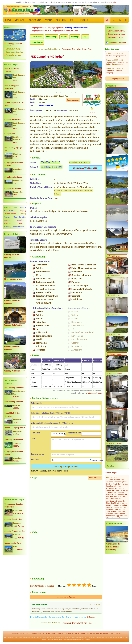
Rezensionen (37, 42)
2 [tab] (37, 89)
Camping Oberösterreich (15, 212)
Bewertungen (35, 20)
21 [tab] (64, 92)
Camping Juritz (10, 134)
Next (100, 76)
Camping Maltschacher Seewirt (14, 164)
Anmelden (61, 20)
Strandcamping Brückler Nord (14, 104)
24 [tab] (76, 92)
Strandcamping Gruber (14, 177)
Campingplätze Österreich (15, 637)
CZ (120, 20)
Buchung (74, 37)
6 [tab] (52, 89)
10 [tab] (68, 89)
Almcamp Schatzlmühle (14, 440)
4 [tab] (45, 89)
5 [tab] (49, 89)
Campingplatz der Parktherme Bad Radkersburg (113, 547)
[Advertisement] (15, 481)
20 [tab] (60, 92)
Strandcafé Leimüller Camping (114, 58)
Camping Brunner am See (15, 531)
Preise (63, 37)
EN (114, 20)
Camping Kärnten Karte (40, 30)
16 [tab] (91, 89)
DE (107, 20)
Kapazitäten (36, 37)
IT (126, 20)
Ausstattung (51, 37)
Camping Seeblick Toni (13, 519)
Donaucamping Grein (13, 543)
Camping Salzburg (15, 223)
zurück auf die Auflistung (50, 49)
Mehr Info (112, 2)
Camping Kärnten (38, 28)
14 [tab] (83, 89)
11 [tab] (72, 89)
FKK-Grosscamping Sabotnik (12, 70)
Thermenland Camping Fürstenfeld (14, 505)
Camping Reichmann (13, 119)
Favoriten (123, 42)
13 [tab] (80, 89)
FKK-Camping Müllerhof (14, 388)
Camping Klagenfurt (55, 28)
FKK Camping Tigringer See (14, 149)
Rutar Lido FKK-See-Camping (12, 415)
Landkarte (20, 20)
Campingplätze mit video (14, 45)
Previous (32, 76)
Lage (85, 37)
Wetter (49, 20)
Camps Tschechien (14, 55)
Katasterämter (69, 640)
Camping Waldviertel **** (15, 371)
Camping (22, 214)
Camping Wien (11, 207)
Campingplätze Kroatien (54, 640)
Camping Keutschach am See (77, 49)
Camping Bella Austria (13, 325)
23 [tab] (72, 92)
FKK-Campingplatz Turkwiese (12, 87)
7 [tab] (56, 89)
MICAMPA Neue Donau (115, 69)
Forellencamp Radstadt (14, 402)
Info (72, 20)
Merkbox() (83, 20)
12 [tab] (76, 89)
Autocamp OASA (115, 37)
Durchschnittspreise (14, 52)
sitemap (60, 634)
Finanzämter (78, 640)
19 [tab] (56, 92)
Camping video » (117, 79)
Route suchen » (73, 100)
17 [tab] (95, 89)
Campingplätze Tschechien (71, 637)
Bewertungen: (112, 472)
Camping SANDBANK (13, 188)
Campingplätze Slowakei (102, 637)
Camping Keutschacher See (76, 28)
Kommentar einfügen (66, 597)
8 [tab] (60, 89)
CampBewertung (13, 49)
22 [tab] (68, 92)
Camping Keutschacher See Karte (65, 30)
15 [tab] (87, 89)
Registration (51, 634)
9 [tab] (64, 89)
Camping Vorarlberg (15, 220)
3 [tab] (41, 89)
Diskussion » (92, 617)
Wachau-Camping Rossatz (15, 428)
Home (8, 20)
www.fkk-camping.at (79, 162)
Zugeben (112, 42)
